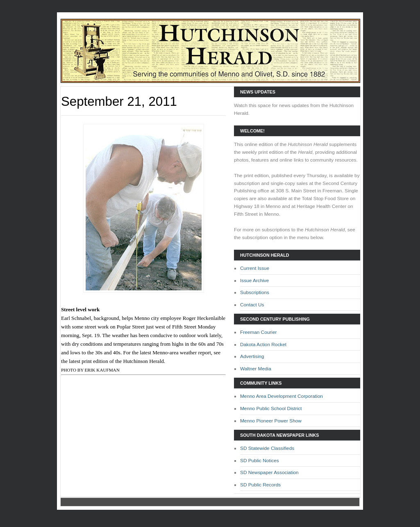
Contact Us (252, 305)
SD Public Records (260, 485)
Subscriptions (255, 292)
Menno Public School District (271, 408)
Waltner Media (256, 369)
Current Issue (255, 268)
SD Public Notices (260, 461)
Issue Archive (254, 281)
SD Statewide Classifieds (267, 448)
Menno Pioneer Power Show (271, 421)
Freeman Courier (258, 332)
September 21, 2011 (119, 102)
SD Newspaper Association (269, 472)
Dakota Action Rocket (263, 344)
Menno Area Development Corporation (282, 396)
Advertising (252, 356)
